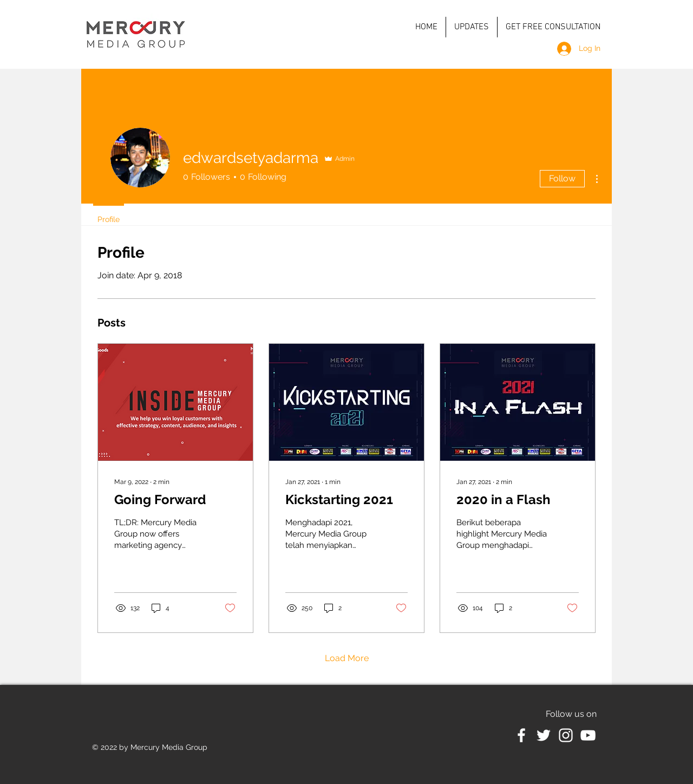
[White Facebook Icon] (521, 735)
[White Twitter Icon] (544, 735)
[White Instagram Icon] (566, 735)
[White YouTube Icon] (588, 735)
